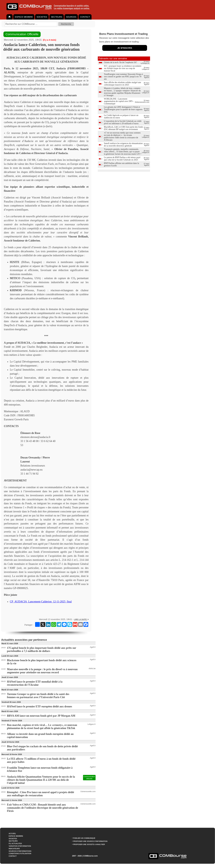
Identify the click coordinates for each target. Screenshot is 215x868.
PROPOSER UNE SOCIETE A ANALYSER (89, 844)
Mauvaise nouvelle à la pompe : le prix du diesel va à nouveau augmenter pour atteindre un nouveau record (42, 671)
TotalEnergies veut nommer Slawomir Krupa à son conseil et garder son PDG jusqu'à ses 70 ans (123, 77)
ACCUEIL (12, 833)
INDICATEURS (14, 849)
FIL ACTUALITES (15, 843)
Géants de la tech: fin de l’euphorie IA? (120, 62)
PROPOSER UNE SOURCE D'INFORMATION (90, 841)
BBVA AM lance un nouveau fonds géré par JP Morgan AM (41, 716)
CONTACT (85, 17)
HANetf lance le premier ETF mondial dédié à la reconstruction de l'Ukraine (35, 683)
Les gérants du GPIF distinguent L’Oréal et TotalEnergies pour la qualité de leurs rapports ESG (123, 109)
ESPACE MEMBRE (24, 17)
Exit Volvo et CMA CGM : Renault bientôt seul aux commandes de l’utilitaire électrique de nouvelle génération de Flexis (43, 808)
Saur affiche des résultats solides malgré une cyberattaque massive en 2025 (123, 84)
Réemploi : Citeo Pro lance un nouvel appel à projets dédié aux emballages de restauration (41, 794)
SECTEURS (57, 17)
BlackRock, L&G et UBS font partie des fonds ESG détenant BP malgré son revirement (123, 128)
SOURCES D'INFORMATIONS (20, 851)
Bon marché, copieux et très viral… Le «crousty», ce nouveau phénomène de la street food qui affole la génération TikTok (42, 727)
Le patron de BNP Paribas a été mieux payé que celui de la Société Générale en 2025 (122, 159)
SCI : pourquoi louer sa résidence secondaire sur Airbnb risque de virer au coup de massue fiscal (123, 68)
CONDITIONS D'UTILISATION (20, 854)
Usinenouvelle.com (88, 791)
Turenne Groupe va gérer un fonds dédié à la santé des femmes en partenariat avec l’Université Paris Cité (38, 696)
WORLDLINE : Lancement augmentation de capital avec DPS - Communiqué (119, 101)
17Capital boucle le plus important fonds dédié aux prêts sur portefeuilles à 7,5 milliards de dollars (42, 649)
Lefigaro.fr (92, 724)
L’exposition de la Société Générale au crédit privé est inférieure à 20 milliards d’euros (123, 122)
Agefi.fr (93, 647)
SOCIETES (42, 17)
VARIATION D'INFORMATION (20, 846)
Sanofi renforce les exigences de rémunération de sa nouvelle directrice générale (123, 145)
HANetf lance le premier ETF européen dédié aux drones (40, 706)
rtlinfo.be (92, 669)
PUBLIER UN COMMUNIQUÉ (84, 838)
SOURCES (71, 17)
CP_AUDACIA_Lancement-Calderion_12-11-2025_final (41, 602)
